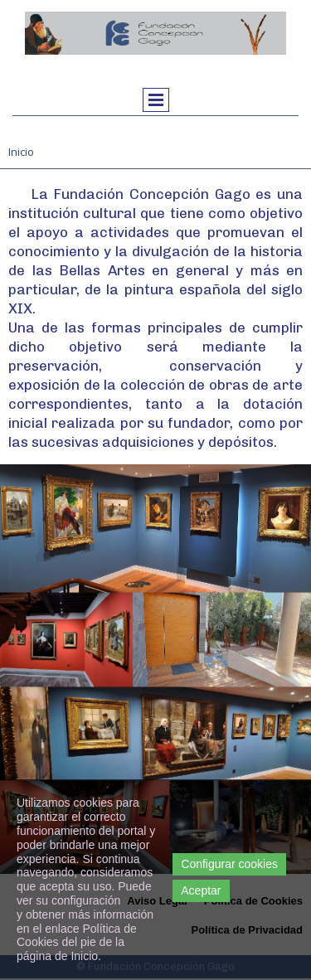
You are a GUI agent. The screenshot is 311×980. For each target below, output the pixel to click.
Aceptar (201, 890)
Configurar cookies (229, 864)
